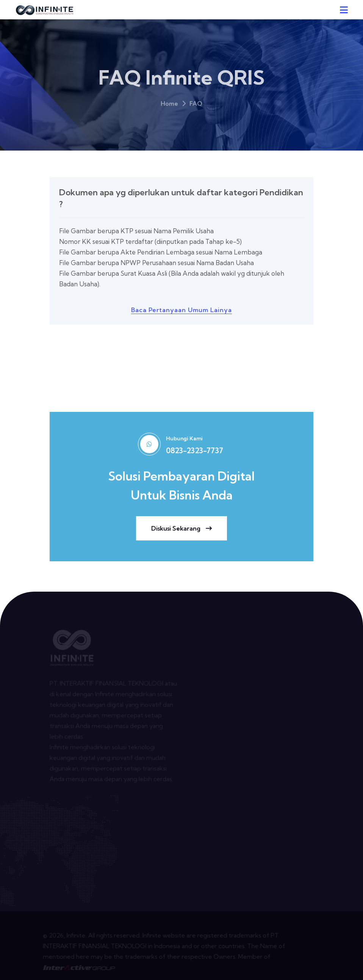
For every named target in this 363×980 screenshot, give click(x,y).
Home (169, 106)
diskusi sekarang (181, 528)
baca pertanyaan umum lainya (181, 310)
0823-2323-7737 (195, 450)
